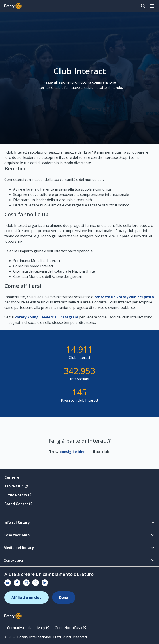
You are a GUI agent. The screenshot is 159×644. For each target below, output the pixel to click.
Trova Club (16, 486)
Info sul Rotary (79, 522)
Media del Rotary (79, 548)
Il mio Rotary (18, 495)
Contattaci (79, 560)
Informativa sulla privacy (27, 628)
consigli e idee (73, 452)
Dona (64, 597)
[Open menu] (152, 6)
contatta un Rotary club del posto (124, 297)
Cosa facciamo (79, 535)
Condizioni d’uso (71, 628)
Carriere (12, 477)
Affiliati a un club (26, 597)
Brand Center (18, 504)
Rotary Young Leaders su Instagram (46, 317)
